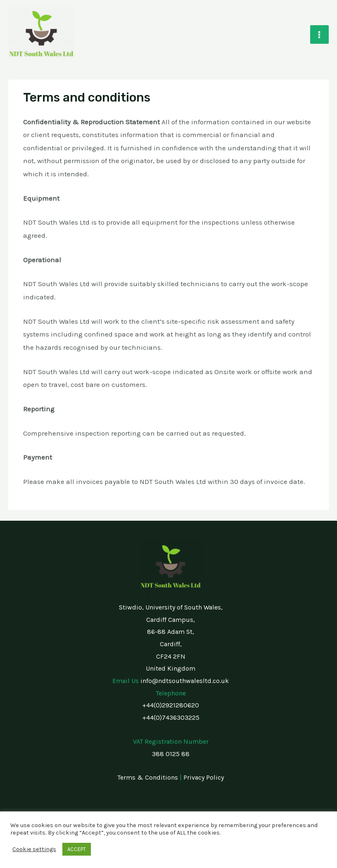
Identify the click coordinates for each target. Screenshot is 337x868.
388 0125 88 (171, 754)
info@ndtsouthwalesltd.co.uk (185, 681)
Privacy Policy (204, 777)
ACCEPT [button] (77, 849)
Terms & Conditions (148, 777)
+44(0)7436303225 (171, 717)
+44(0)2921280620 (171, 705)
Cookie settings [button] (34, 849)
